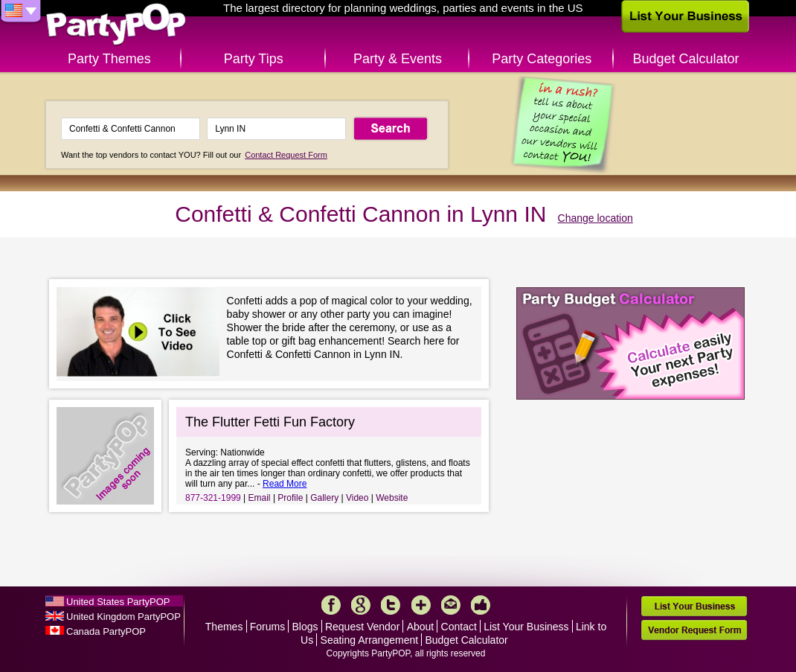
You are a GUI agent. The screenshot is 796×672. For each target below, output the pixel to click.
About (421, 627)
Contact (459, 627)
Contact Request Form (286, 155)
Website (392, 498)
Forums (267, 627)
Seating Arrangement (370, 640)
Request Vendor (362, 627)
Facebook (331, 605)
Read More (285, 484)
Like (481, 605)
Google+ (361, 605)
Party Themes (109, 59)
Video (357, 498)
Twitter (391, 605)
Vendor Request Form (694, 630)
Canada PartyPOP (106, 631)
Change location (596, 218)
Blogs (305, 627)
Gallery (324, 498)
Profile (290, 498)
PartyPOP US (116, 25)
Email (260, 498)
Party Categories (542, 59)
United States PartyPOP (118, 602)
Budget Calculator (686, 59)
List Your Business (526, 627)
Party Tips (254, 59)
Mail (451, 605)
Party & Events (398, 59)
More (421, 605)
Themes (224, 627)
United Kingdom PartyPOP (123, 617)
